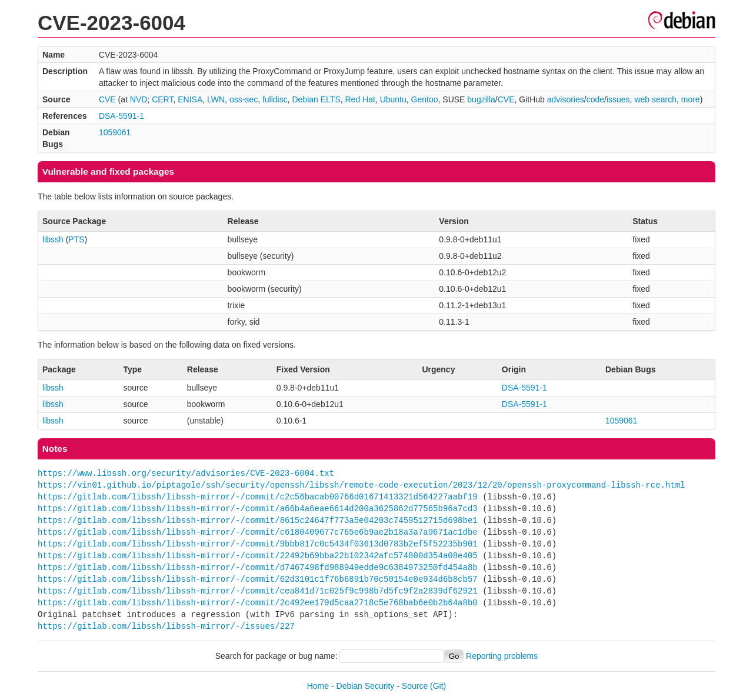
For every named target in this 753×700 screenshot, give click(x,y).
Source (415, 686)
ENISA (190, 99)
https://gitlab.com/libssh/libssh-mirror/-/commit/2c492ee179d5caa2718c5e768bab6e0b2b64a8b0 (258, 603)
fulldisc (275, 99)
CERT (162, 99)
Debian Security (366, 686)
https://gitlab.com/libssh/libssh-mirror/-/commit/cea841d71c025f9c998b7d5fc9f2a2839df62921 (258, 591)
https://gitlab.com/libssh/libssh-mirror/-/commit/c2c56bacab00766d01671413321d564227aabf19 (258, 497)
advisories (566, 99)
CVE (107, 99)
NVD (139, 99)
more (691, 99)
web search (655, 99)
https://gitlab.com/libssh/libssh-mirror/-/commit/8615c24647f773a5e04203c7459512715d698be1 (258, 520)
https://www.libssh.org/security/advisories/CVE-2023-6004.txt (186, 473)
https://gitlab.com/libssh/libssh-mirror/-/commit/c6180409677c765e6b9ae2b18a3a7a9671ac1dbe (258, 532)
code (595, 99)
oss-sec (244, 99)
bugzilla (481, 99)
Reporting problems (502, 656)
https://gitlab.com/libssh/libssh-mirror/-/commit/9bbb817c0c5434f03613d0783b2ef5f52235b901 (258, 544)
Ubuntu (393, 99)
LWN (216, 99)
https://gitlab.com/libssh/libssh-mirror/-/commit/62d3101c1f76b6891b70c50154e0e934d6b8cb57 (258, 579)
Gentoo (425, 99)
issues (618, 99)
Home (318, 686)
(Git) (438, 686)
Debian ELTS (316, 99)
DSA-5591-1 (121, 116)
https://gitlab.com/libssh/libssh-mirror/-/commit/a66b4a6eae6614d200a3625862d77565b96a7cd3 (258, 509)
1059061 (115, 132)
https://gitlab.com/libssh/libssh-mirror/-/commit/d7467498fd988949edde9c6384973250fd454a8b (258, 567)
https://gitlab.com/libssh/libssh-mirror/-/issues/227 (166, 626)
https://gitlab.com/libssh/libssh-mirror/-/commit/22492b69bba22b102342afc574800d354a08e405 (258, 556)
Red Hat (360, 99)
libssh (53, 239)
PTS (76, 239)
